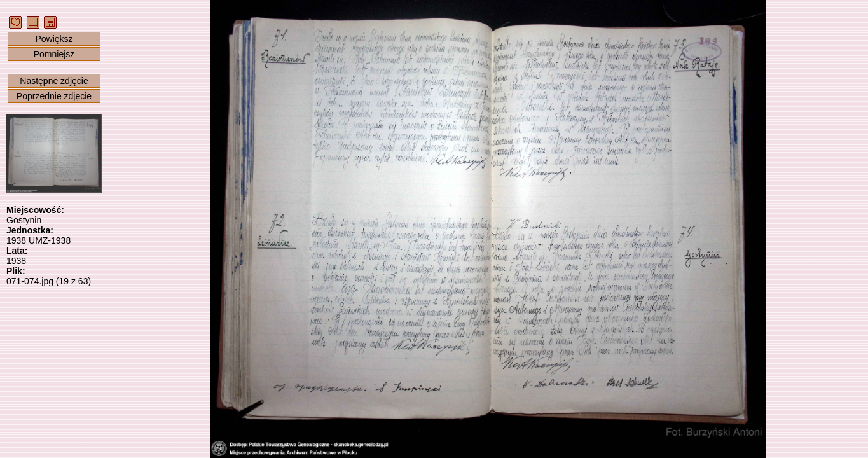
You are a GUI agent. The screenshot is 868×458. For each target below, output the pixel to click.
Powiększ (54, 39)
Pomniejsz (54, 54)
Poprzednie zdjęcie (54, 96)
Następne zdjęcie (54, 81)
